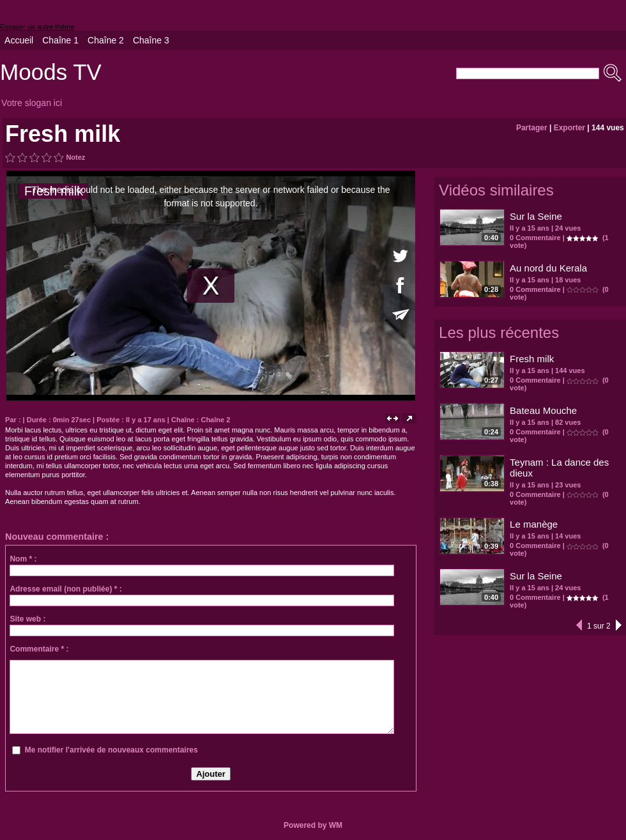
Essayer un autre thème (37, 27)
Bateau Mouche (543, 410)
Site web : (27, 619)
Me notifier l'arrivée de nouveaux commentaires (111, 750)
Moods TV (51, 72)
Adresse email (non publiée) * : (65, 589)
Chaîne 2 (106, 40)
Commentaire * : (39, 649)
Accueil (19, 40)
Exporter (569, 128)
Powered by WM (313, 825)
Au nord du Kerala (548, 268)
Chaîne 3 (151, 40)
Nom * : (23, 559)
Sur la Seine (536, 216)
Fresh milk (532, 359)
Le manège (534, 524)
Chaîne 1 (60, 40)
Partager (532, 128)
